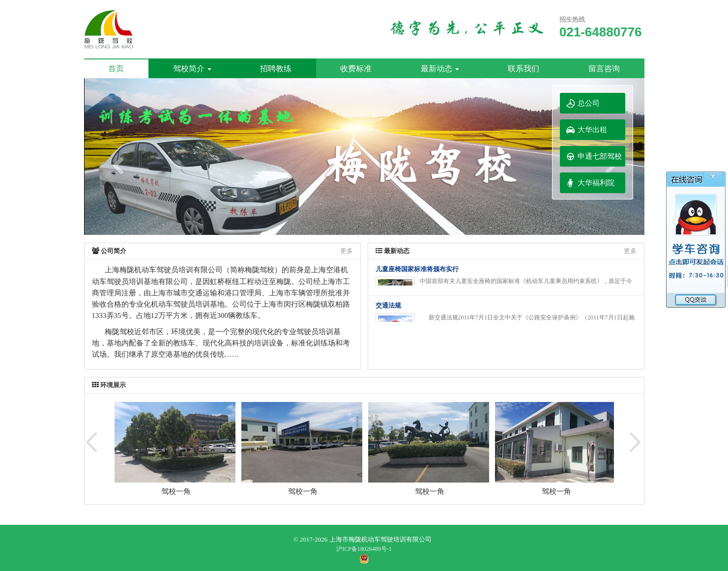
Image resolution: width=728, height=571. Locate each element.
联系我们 (524, 69)
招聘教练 (276, 69)
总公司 (589, 103)
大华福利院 (596, 183)
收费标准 (356, 69)
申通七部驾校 (600, 156)
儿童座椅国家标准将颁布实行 (417, 269)
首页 (116, 69)
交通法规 (388, 305)
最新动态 (440, 69)
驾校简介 (192, 69)
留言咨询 (604, 69)
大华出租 (592, 130)
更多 (347, 251)
